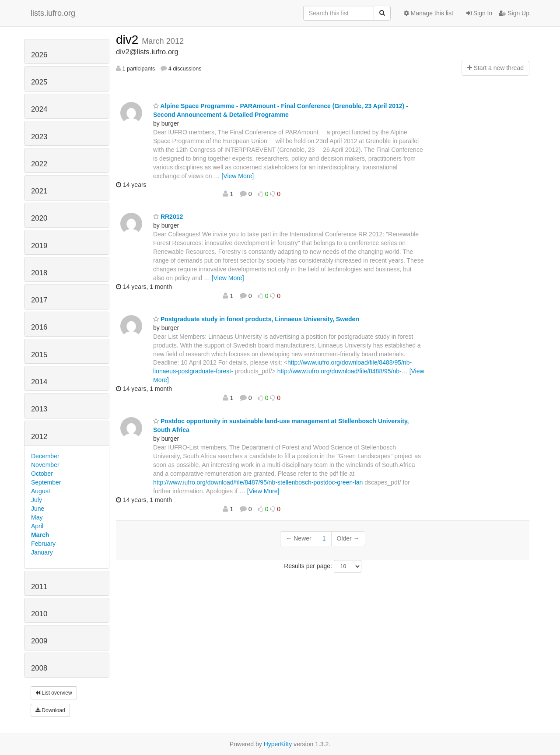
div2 (129, 40)
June (38, 509)
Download (50, 710)
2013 (39, 409)
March (40, 535)
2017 (39, 300)
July (37, 500)
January (42, 552)
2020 (39, 218)
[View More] (238, 176)
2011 (39, 587)
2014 (39, 382)
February (43, 544)
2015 (39, 355)
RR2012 (168, 217)
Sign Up (514, 13)
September (46, 482)
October (42, 474)
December (45, 456)
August (41, 491)
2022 (39, 164)
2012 (39, 437)
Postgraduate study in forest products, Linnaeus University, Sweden (256, 319)
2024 (39, 109)
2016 (39, 327)
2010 (39, 614)
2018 (39, 273)
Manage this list (429, 13)
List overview (54, 693)
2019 (39, 246)
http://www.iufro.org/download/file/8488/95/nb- (339, 371)
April (37, 526)
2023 (39, 137)
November (45, 465)
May (37, 517)
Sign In (479, 13)
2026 (39, 55)
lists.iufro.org (53, 13)
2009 (39, 641)
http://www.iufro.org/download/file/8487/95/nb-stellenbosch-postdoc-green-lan (258, 482)
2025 (39, 82)
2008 (39, 668)
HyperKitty (278, 744)
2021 (39, 191)
